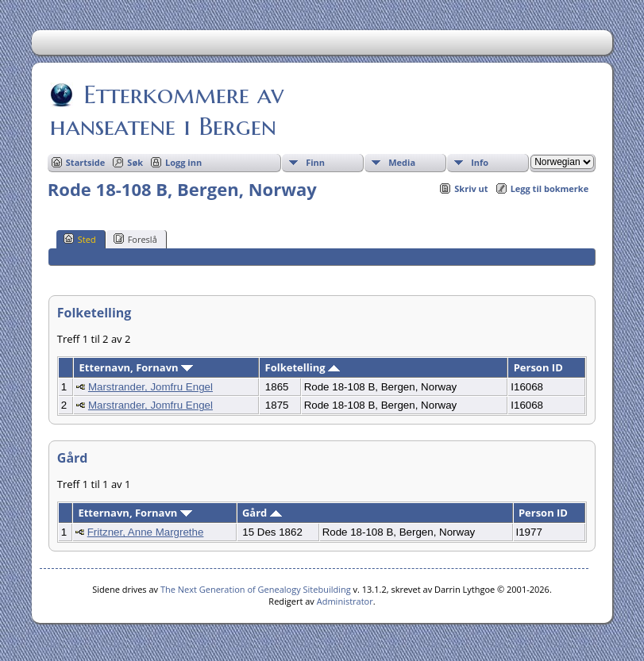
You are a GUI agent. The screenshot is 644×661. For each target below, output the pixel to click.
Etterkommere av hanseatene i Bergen (167, 110)
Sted (80, 239)
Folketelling (303, 367)
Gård (262, 513)
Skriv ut (471, 188)
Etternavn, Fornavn (136, 367)
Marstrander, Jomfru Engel (150, 387)
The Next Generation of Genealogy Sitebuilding (256, 589)
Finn (315, 162)
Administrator (345, 601)
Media (402, 162)
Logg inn (183, 162)
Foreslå (135, 239)
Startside (86, 162)
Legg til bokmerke (550, 188)
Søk (135, 162)
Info (480, 162)
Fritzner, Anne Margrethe (146, 532)
